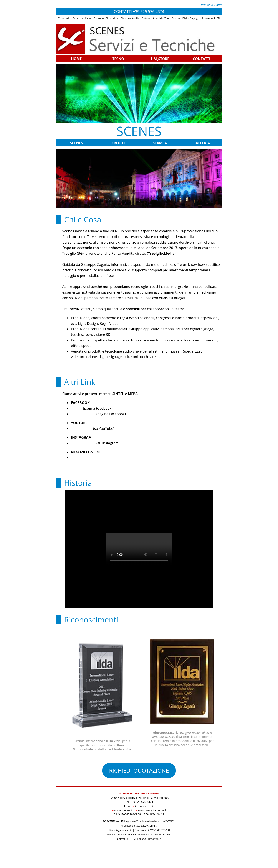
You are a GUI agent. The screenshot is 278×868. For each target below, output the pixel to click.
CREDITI (118, 143)
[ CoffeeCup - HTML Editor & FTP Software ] (139, 839)
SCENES (77, 143)
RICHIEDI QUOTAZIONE (139, 770)
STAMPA (160, 143)
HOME (76, 59)
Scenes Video (82, 428)
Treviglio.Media (83, 414)
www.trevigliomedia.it (152, 810)
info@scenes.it (144, 806)
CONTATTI (202, 59)
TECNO (118, 59)
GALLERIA (202, 143)
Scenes (77, 408)
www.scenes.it (123, 810)
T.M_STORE (160, 59)
